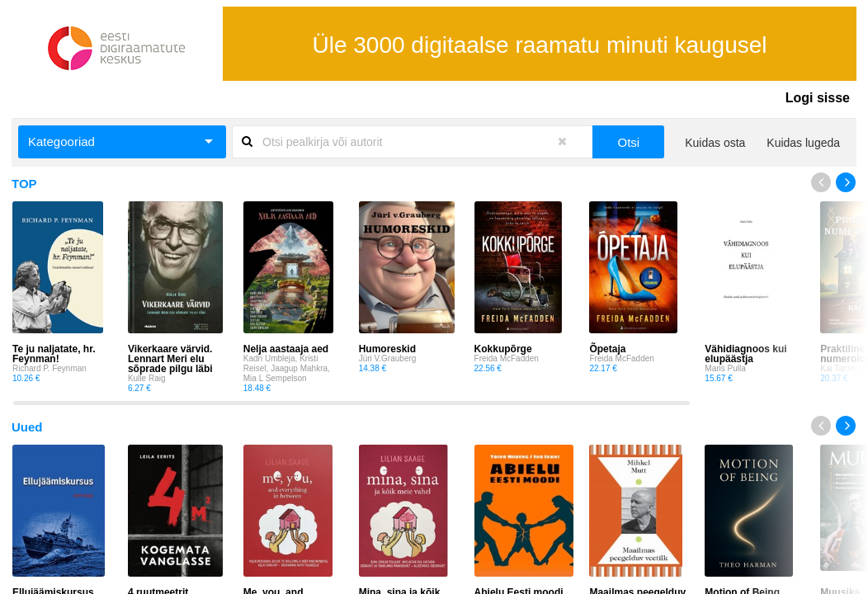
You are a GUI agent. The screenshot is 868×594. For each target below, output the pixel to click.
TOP (24, 184)
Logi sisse (818, 98)
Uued (27, 427)
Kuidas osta (715, 143)
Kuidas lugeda (803, 143)
